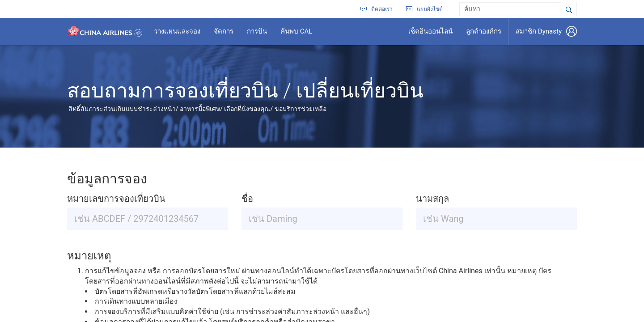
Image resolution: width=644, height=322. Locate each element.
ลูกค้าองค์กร (484, 31)
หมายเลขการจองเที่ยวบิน (116, 199)
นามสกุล (432, 199)
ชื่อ (247, 199)
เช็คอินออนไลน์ (430, 31)
